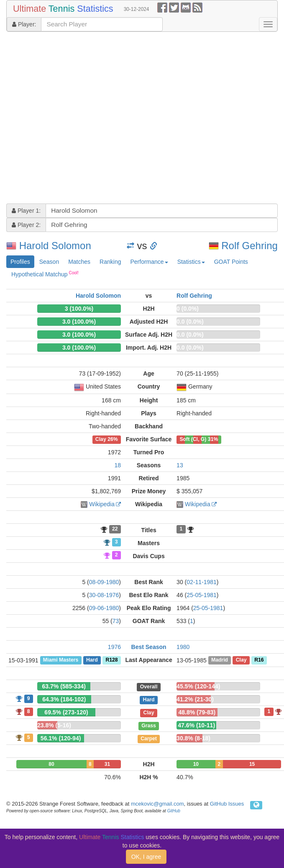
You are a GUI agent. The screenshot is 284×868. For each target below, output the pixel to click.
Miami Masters (61, 660)
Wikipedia (102, 504)
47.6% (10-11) (196, 725)
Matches (79, 262)
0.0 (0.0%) (190, 322)
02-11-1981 (202, 582)
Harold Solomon (55, 246)
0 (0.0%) (188, 309)
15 (252, 764)
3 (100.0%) (79, 309)
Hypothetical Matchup (45, 274)
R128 (111, 660)
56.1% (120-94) (61, 738)
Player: (24, 24)
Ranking (110, 262)
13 (180, 465)
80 (51, 764)
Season (49, 262)
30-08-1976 (104, 595)
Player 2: (26, 225)
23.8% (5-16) (54, 725)
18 (118, 465)
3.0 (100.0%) (79, 322)
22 (115, 529)
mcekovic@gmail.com (157, 804)
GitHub (174, 811)
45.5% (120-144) (198, 686)
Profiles (20, 262)
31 (107, 764)
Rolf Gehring (249, 246)
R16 (259, 660)
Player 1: (26, 211)
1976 (114, 647)
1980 (183, 647)
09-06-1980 (104, 608)
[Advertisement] (78, 119)
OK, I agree (146, 857)
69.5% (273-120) (66, 712)
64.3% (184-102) (64, 699)
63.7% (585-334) (64, 686)
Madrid (220, 660)
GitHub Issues (227, 804)
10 (196, 764)
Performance (149, 262)
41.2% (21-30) (195, 699)
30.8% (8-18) (193, 738)
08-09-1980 (104, 582)
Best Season (149, 647)
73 (116, 621)
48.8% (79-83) (197, 712)
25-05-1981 (202, 595)
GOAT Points (231, 262)
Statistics (191, 262)
